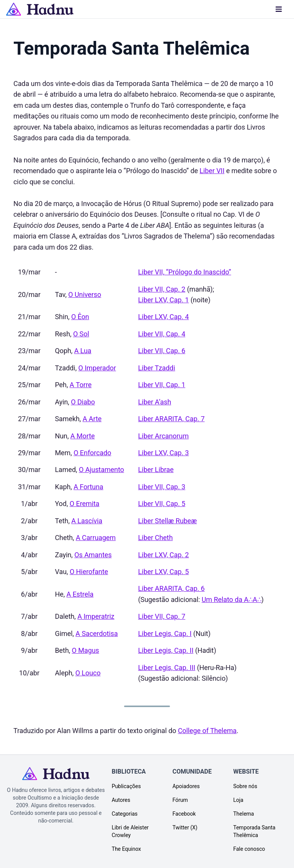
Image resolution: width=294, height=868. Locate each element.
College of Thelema (207, 731)
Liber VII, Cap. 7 (162, 616)
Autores (121, 800)
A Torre (81, 385)
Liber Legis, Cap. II (166, 650)
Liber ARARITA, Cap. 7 (171, 419)
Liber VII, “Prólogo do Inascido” (185, 272)
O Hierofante (89, 572)
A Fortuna (88, 487)
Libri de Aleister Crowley (130, 831)
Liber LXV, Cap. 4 (164, 317)
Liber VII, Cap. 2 (162, 289)
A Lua (83, 351)
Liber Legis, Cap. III (167, 668)
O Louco (88, 673)
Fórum (180, 800)
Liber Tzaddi (157, 368)
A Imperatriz (96, 616)
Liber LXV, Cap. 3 (164, 453)
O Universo (85, 294)
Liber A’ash (155, 402)
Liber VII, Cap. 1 (162, 385)
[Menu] (279, 9)
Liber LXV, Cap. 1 (164, 300)
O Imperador (97, 368)
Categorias (125, 814)
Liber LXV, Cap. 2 (164, 555)
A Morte (83, 436)
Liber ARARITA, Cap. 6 (171, 588)
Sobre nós (245, 786)
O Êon (80, 317)
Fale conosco (249, 849)
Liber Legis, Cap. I (165, 634)
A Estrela (80, 594)
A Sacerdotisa (96, 634)
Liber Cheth (155, 538)
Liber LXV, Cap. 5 (164, 572)
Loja (238, 800)
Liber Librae (156, 470)
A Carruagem (96, 538)
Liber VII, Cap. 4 (162, 334)
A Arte (92, 419)
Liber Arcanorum (163, 436)
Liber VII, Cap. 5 (162, 504)
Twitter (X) (185, 827)
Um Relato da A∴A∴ (232, 599)
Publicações (126, 786)
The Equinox (126, 849)
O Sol (81, 334)
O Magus (86, 650)
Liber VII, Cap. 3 (162, 487)
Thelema (243, 814)
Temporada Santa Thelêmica (254, 831)
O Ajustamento (101, 470)
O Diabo (83, 402)
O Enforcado (92, 453)
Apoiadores (186, 786)
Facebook (184, 814)
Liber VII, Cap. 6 (162, 351)
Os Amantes (93, 555)
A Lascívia (87, 521)
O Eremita (85, 504)
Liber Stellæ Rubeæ (167, 521)
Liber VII (212, 171)
